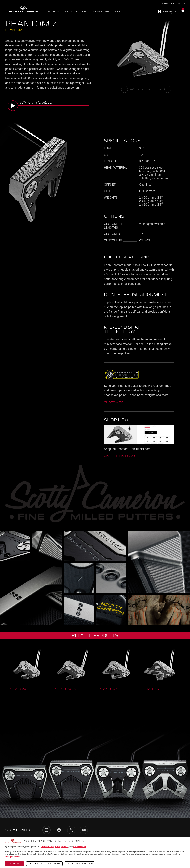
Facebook (59, 830)
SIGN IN (166, 11)
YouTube (84, 830)
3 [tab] (143, 90)
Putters (54, 12)
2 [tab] (138, 90)
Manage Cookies (12, 857)
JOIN (175, 11)
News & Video (100, 12)
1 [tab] (132, 90)
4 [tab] (149, 90)
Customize (70, 12)
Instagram (47, 830)
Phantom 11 (154, 689)
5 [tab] (154, 90)
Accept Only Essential (44, 864)
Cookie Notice (80, 847)
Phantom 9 (108, 689)
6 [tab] (160, 90)
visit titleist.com (119, 457)
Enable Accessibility (174, 3)
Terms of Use (47, 847)
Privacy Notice (61, 847)
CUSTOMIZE (114, 403)
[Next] (168, 89)
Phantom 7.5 (65, 689)
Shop (84, 12)
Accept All (14, 864)
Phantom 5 (19, 689)
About (116, 12)
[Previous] (125, 89)
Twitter (71, 830)
